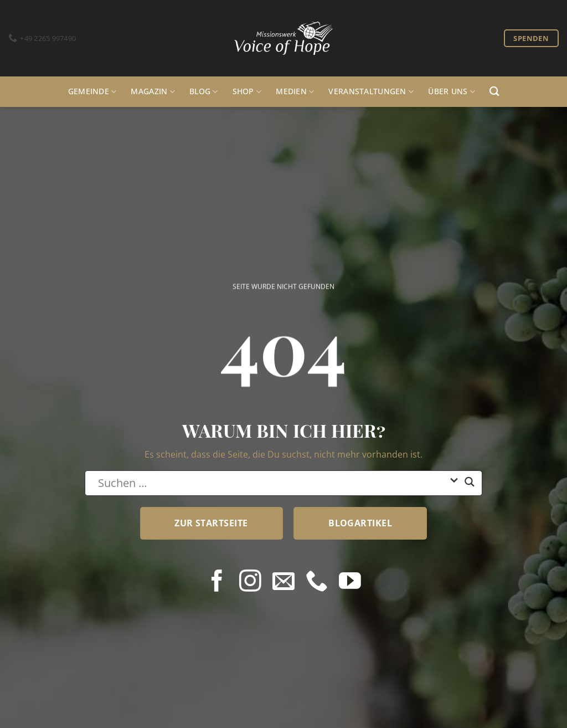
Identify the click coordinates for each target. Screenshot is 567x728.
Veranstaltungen (371, 91)
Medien (295, 91)
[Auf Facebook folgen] (217, 582)
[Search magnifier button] (470, 486)
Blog (204, 91)
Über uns (452, 91)
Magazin (153, 91)
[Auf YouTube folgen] (350, 582)
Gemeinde (92, 91)
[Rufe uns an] (317, 582)
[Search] (494, 92)
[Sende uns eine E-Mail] (283, 582)
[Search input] (271, 483)
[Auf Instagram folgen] (250, 582)
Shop (247, 91)
